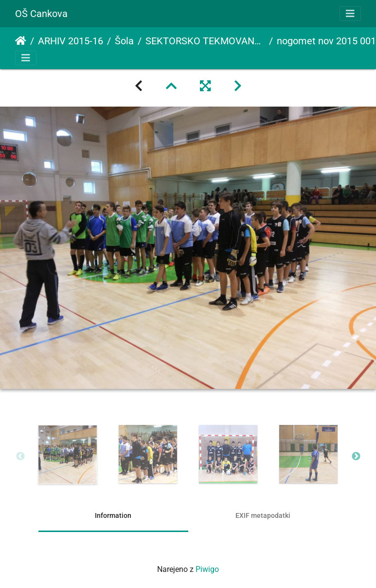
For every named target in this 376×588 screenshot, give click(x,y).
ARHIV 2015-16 (71, 41)
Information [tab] (113, 515)
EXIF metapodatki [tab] (263, 515)
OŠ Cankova (41, 14)
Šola (124, 41)
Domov (21, 41)
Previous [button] (20, 457)
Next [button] (356, 457)
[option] (68, 455)
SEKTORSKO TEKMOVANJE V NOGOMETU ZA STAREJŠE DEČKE (205, 41)
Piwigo (207, 569)
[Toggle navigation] (350, 14)
